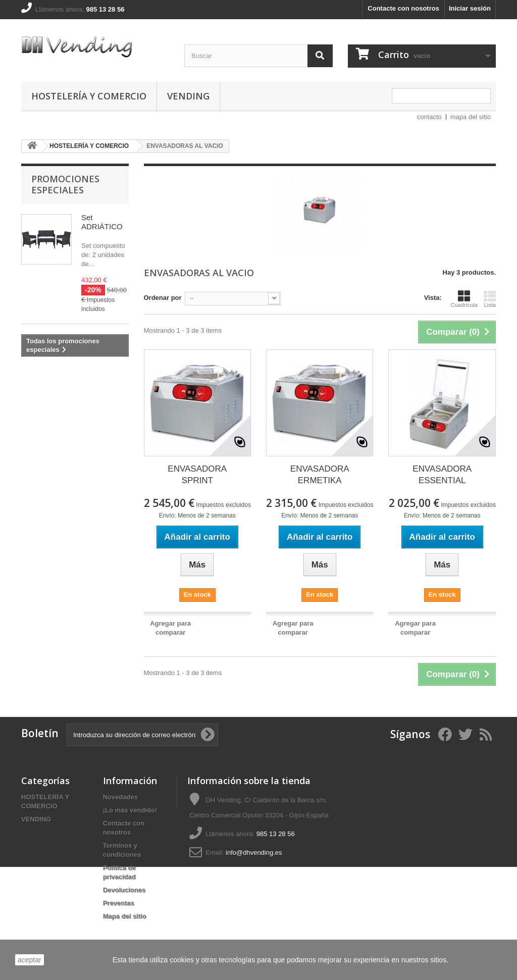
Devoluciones (124, 890)
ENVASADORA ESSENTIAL (442, 475)
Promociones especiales (65, 184)
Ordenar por (163, 298)
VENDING (188, 96)
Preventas (119, 903)
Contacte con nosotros (403, 8)
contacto (429, 117)
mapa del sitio (471, 117)
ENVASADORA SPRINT (197, 475)
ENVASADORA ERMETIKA (320, 475)
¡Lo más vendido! (130, 810)
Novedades (120, 797)
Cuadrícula (464, 299)
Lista (490, 299)
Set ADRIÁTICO (102, 222)
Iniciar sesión (470, 8)
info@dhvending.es (254, 853)
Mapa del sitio (125, 916)
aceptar (30, 960)
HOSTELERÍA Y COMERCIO (89, 96)
